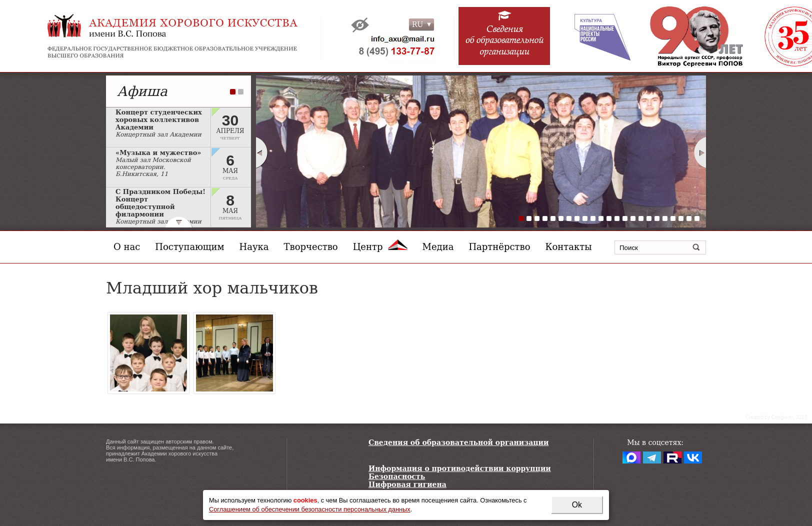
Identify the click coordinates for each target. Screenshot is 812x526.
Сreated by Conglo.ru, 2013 (776, 417)
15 (633, 218)
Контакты (569, 247)
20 (673, 218)
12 (609, 218)
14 (625, 218)
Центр (380, 247)
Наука (254, 247)
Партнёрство (499, 247)
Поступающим (189, 247)
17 (649, 218)
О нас (127, 247)
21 (681, 218)
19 (665, 218)
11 (601, 218)
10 (593, 218)
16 (641, 218)
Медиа (438, 247)
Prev (261, 152)
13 (617, 218)
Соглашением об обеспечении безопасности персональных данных (310, 509)
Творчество (311, 247)
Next (700, 152)
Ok (577, 505)
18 (657, 218)
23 (697, 218)
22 (689, 218)
